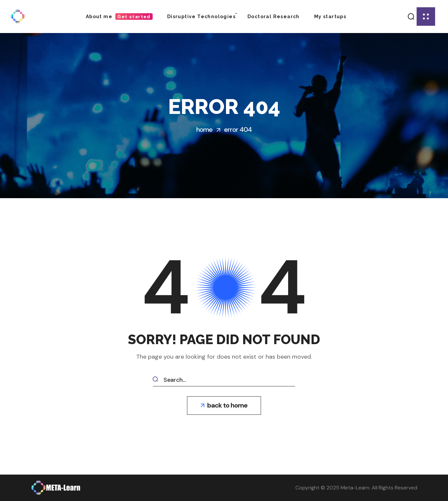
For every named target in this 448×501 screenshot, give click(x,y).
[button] (411, 17)
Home (204, 129)
